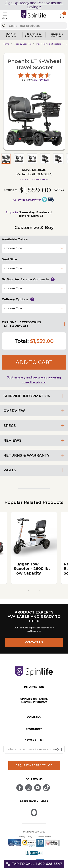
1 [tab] (29, 590)
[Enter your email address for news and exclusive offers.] (34, 749)
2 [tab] (34, 590)
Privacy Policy (25, 837)
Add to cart (34, 362)
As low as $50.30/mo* (27, 200)
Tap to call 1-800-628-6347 (37, 864)
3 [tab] (40, 590)
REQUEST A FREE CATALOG (34, 766)
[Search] (4, 25)
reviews (41, 80)
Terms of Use (44, 837)
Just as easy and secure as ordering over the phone (34, 380)
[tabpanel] (34, 548)
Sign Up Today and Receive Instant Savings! (34, 5)
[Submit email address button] (60, 750)
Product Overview (34, 179)
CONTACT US (34, 642)
